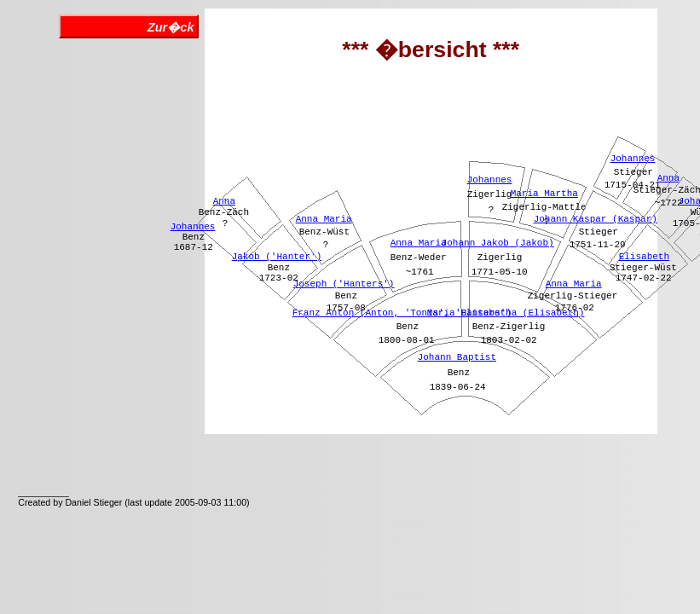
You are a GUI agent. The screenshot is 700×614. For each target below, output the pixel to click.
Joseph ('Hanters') (344, 284)
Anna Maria (324, 219)
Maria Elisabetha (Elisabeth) (506, 313)
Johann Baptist (457, 357)
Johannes (193, 227)
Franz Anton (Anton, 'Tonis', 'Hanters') (402, 313)
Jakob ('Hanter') (277, 257)
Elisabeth (644, 257)
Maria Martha (544, 194)
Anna (224, 201)
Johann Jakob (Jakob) (498, 243)
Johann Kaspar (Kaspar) (596, 219)
